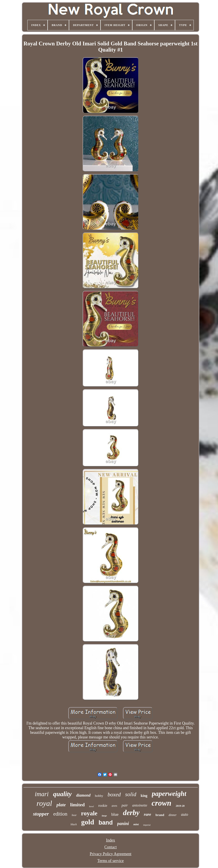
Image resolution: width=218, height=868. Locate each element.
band (106, 823)
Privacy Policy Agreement (111, 854)
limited (77, 805)
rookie (103, 806)
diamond (83, 795)
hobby (99, 796)
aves (115, 806)
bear (74, 815)
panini (123, 823)
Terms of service (111, 861)
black (74, 824)
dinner (173, 815)
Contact (111, 847)
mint (136, 824)
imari (42, 794)
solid (131, 794)
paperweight (169, 794)
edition (60, 814)
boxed (114, 795)
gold (88, 822)
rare (148, 814)
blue (115, 814)
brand (160, 815)
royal (44, 803)
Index (111, 840)
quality (62, 794)
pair (125, 805)
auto (184, 814)
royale (89, 813)
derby (131, 813)
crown (161, 803)
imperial (147, 825)
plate (61, 805)
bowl (91, 806)
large (104, 816)
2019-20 (180, 806)
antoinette (140, 805)
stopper (41, 814)
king (144, 796)
